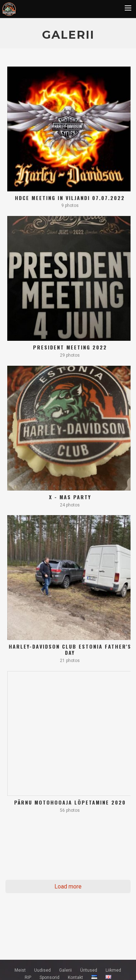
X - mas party (70, 497)
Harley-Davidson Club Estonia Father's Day (70, 649)
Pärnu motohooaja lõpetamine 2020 (70, 802)
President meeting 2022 (70, 347)
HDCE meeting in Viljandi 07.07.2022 (70, 198)
